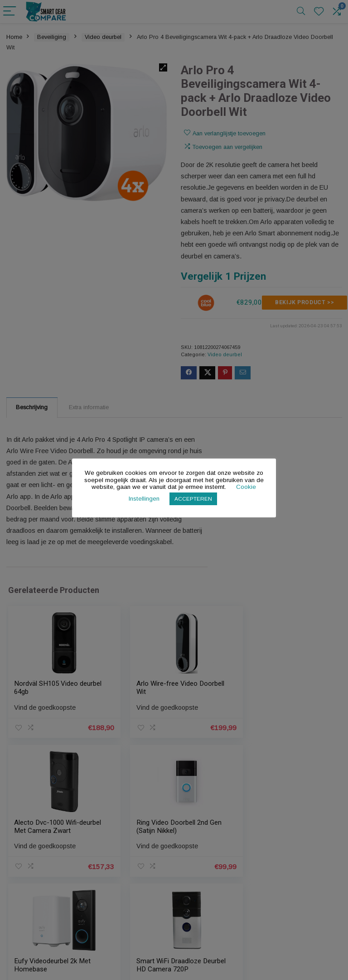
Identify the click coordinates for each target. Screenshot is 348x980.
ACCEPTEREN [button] (194, 499)
